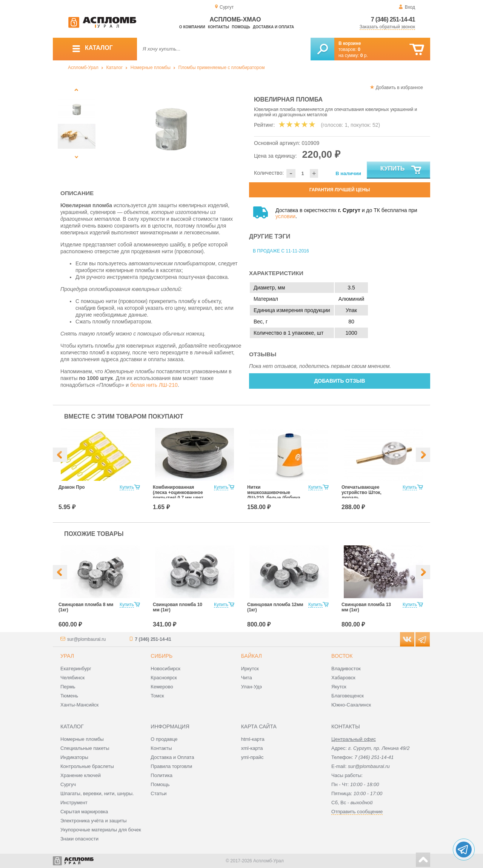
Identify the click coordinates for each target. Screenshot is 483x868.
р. (364, 55)
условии (285, 216)
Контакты (218, 27)
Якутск (339, 687)
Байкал (251, 656)
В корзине (350, 43)
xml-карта (252, 748)
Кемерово (162, 687)
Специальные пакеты (85, 748)
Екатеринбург (76, 669)
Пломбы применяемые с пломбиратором (222, 68)
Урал (67, 656)
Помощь (241, 27)
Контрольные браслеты (87, 766)
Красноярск (164, 678)
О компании (192, 27)
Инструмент (74, 803)
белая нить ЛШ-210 (154, 385)
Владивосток (346, 669)
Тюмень (69, 696)
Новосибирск (165, 669)
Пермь (68, 687)
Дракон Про (72, 487)
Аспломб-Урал (83, 68)
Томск (157, 696)
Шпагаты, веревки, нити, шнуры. (97, 793)
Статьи (158, 793)
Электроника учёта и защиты (94, 821)
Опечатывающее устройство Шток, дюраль (361, 492)
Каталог (114, 68)
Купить (401, 170)
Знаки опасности (79, 839)
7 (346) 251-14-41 (393, 19)
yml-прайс (252, 757)
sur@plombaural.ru (86, 639)
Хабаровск (343, 678)
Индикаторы (74, 757)
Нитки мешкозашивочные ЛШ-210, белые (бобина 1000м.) (274, 495)
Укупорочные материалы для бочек (101, 830)
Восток (342, 656)
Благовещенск (348, 696)
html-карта (253, 739)
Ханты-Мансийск (79, 705)
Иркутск (250, 669)
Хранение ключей (81, 775)
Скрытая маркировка (84, 812)
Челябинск (72, 678)
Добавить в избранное (399, 88)
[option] (171, 130)
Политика (162, 775)
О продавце (164, 739)
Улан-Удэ (251, 687)
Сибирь (162, 656)
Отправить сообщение (357, 812)
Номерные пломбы (151, 68)
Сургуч (68, 784)
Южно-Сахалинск (351, 705)
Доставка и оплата (273, 27)
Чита (247, 678)
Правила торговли (171, 766)
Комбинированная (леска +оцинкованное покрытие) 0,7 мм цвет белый (178, 495)
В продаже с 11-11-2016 (281, 251)
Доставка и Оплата (172, 757)
